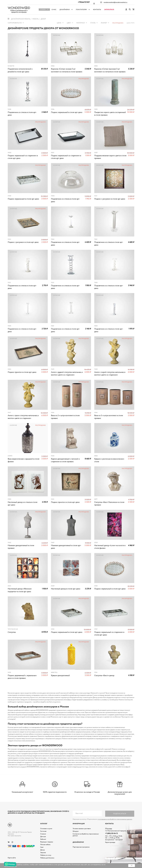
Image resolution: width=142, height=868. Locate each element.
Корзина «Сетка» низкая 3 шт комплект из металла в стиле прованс (67, 70)
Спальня (43, 834)
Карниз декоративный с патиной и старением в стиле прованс (65, 460)
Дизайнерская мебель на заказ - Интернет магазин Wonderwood (19, 8)
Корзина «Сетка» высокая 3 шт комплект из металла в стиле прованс (110, 70)
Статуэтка (12, 632)
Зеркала (43, 853)
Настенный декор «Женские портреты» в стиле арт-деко (20, 590)
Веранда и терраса (47, 842)
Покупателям (81, 10)
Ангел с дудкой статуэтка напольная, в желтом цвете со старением (67, 374)
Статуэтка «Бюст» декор (104, 676)
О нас (54, 10)
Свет (42, 847)
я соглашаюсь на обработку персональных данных (115, 819)
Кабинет (43, 839)
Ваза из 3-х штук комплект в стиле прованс (109, 417)
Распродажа (118, 23)
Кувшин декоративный (60, 676)
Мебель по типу (46, 855)
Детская (43, 837)
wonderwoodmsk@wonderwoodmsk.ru (115, 2)
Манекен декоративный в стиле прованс (21, 547)
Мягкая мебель (45, 845)
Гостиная (43, 831)
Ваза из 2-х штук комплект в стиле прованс (65, 417)
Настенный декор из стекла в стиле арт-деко (23, 504)
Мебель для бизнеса (47, 858)
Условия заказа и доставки (82, 829)
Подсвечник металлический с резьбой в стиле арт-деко (20, 70)
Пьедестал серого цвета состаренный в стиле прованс (110, 114)
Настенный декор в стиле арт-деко (66, 589)
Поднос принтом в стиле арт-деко (22, 372)
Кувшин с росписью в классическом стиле (109, 460)
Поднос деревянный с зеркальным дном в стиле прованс (22, 677)
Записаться (109, 10)
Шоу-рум (130, 23)
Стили (43, 10)
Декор (42, 850)
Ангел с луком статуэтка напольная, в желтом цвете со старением (23, 417)
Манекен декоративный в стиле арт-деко (66, 547)
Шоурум (76, 831)
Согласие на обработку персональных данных (86, 835)
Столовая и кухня (46, 829)
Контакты (97, 10)
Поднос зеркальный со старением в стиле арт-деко (23, 157)
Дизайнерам (65, 10)
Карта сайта (12, 858)
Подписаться (120, 814)
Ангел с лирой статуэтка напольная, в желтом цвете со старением (110, 374)
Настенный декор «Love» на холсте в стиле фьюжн (110, 547)
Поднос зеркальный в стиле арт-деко (67, 112)
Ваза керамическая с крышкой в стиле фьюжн (24, 460)
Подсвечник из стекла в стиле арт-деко (22, 114)
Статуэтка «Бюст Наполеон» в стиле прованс (109, 504)
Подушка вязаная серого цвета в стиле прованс (110, 157)
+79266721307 (84, 2)
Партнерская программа (81, 847)
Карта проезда (110, 842)
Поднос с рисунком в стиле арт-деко (110, 199)
